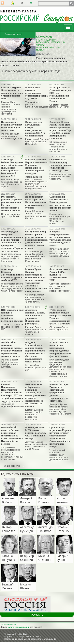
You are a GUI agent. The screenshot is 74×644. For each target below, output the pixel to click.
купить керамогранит (18, 627)
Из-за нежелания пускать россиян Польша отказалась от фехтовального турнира (36, 202)
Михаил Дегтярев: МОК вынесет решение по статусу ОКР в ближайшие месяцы (36, 433)
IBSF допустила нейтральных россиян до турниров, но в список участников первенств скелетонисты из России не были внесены (35, 395)
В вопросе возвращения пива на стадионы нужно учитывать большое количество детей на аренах (60, 238)
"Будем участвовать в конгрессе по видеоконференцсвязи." (13, 404)
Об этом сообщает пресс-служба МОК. (59, 106)
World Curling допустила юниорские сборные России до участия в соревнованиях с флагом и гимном (12, 349)
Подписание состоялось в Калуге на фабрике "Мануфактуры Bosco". (60, 219)
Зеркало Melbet (8, 625)
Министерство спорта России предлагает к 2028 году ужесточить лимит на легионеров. (12, 287)
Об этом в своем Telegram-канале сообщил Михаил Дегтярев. (10, 363)
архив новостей (12, 466)
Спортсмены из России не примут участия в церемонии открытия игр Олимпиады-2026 (61, 165)
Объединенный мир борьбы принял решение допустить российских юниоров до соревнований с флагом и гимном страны (36, 240)
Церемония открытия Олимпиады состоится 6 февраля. (61, 176)
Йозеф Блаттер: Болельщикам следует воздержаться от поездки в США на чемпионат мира (35, 129)
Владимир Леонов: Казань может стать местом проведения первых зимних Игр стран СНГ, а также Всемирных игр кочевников (60, 130)
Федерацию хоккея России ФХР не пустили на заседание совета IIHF (60, 275)
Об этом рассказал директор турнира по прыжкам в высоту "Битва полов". (36, 298)
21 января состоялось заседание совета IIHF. (12, 327)
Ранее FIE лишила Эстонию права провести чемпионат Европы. (36, 215)
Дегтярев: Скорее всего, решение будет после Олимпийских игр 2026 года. (36, 445)
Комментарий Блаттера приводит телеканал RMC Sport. (37, 142)
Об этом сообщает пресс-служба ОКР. (59, 328)
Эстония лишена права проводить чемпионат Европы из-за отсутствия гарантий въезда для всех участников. (37, 183)
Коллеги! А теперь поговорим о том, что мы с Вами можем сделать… (12, 183)
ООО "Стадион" (35, 636)
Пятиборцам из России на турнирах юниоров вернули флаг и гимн (12, 126)
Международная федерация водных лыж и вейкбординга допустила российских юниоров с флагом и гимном (34, 61)
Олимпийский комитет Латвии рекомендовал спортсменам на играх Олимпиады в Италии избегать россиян (12, 436)
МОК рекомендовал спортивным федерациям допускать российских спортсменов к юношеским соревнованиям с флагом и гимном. (61, 368)
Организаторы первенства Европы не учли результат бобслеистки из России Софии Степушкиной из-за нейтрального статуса (60, 437)
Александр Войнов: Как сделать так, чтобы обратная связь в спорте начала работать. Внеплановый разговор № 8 (12, 168)
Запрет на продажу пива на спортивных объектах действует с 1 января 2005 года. (60, 252)
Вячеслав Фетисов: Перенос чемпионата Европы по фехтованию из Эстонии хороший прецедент (36, 166)
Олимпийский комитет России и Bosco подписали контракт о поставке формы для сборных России (61, 204)
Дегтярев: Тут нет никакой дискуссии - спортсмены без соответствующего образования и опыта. (61, 409)
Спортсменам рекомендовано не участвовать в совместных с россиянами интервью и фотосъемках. (12, 453)
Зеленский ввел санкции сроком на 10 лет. (36, 368)
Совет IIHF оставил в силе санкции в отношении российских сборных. (60, 287)
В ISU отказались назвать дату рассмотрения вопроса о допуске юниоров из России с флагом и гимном (60, 349)
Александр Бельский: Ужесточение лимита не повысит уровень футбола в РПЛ (12, 275)
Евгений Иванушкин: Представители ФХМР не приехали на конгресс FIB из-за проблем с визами (12, 391)
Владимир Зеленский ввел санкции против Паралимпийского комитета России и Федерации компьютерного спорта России (35, 352)
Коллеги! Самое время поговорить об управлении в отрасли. (36, 331)
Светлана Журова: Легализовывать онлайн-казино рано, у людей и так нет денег (12, 93)
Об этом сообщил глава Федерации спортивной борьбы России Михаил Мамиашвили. (35, 256)
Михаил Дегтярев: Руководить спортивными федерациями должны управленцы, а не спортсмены (59, 393)
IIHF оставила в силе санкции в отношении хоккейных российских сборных (13, 315)
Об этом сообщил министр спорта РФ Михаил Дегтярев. (12, 136)
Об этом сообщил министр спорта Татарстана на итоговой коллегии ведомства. (59, 147)
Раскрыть (37, 615)
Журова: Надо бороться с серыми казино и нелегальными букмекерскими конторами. (11, 108)
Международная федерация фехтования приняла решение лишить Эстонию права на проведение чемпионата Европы (12, 240)
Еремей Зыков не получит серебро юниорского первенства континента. (34, 415)
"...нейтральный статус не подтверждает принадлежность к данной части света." (60, 455)
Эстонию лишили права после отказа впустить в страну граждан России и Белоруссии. (11, 256)
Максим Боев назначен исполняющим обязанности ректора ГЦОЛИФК (36, 93)
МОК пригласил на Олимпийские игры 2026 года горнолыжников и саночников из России (60, 94)
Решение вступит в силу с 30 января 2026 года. (31, 71)
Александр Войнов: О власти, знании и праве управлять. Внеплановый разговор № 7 (35, 317)
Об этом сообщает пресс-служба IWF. (11, 215)
